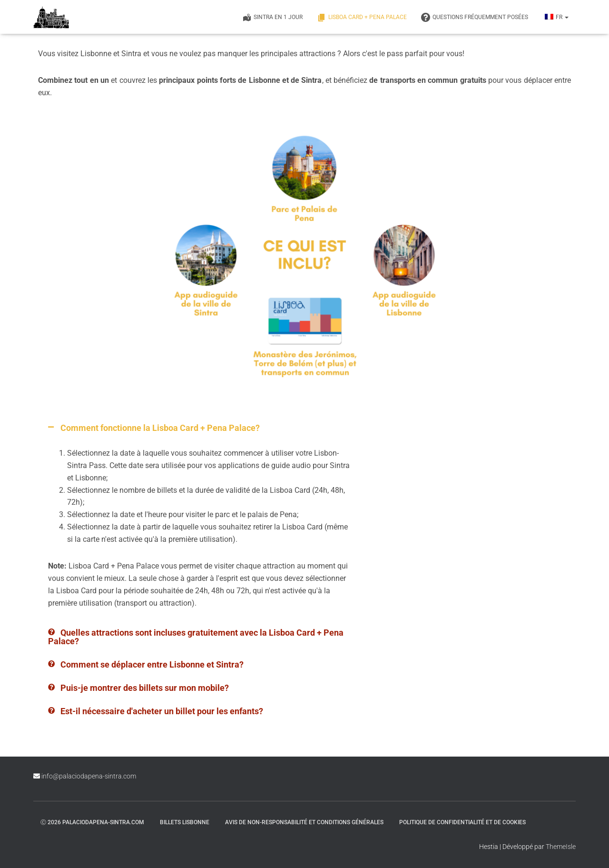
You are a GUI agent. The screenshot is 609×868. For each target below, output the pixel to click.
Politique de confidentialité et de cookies (462, 822)
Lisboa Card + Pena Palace (362, 18)
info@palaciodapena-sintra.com (89, 776)
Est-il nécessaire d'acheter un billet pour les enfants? (162, 711)
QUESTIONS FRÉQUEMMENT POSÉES (475, 18)
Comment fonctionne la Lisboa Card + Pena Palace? (160, 428)
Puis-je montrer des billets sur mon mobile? (145, 688)
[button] (201, 428)
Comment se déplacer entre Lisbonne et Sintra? (152, 664)
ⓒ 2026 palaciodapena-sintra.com (92, 822)
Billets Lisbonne (185, 822)
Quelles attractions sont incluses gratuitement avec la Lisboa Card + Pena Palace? (196, 637)
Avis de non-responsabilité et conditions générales (304, 822)
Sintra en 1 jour (272, 18)
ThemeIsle (561, 847)
